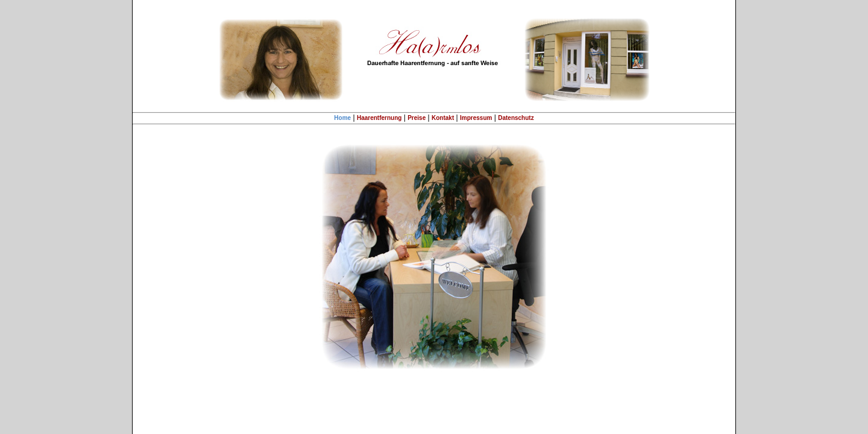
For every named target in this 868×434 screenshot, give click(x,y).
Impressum (476, 118)
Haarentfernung (379, 118)
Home (342, 118)
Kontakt (443, 118)
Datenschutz (516, 118)
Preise (417, 118)
